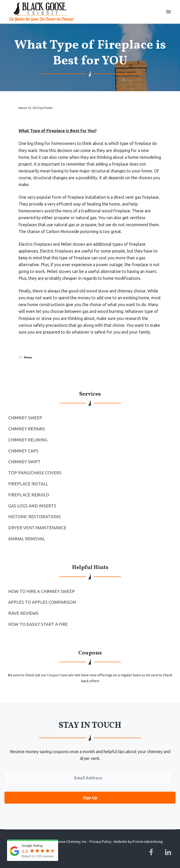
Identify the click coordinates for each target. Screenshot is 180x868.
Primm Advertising (147, 841)
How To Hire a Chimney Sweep (41, 591)
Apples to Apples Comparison (42, 602)
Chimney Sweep (25, 418)
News (28, 357)
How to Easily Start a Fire (38, 624)
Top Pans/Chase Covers (35, 473)
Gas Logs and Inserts (32, 506)
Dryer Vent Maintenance (37, 528)
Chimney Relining (28, 440)
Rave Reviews (23, 613)
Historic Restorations (34, 517)
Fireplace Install (28, 484)
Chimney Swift (24, 462)
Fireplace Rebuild (29, 495)
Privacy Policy (100, 841)
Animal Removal (27, 539)
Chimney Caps (23, 451)
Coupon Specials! (61, 675)
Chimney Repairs (27, 429)
